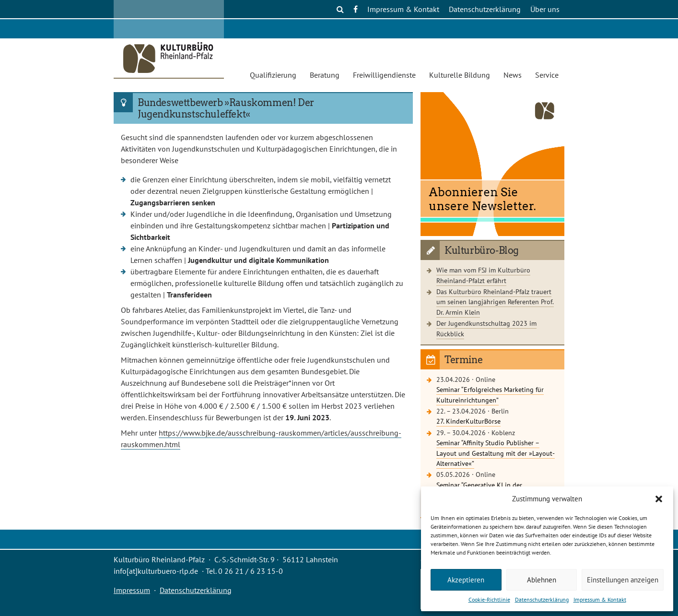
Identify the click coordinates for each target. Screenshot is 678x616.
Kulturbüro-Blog (482, 250)
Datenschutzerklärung (542, 599)
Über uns (545, 9)
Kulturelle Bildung (460, 75)
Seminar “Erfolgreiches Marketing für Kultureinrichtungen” (490, 395)
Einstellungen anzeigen (623, 580)
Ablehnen (542, 580)
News (513, 75)
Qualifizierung (273, 75)
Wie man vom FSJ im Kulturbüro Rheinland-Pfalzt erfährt (483, 275)
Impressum (132, 590)
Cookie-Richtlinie (489, 599)
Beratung (325, 75)
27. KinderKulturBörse (468, 421)
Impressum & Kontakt (600, 599)
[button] (659, 499)
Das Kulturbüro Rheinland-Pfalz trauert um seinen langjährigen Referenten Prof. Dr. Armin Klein (495, 302)
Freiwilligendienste (384, 75)
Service (547, 75)
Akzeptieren (466, 580)
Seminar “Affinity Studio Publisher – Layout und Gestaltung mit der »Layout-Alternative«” (496, 453)
